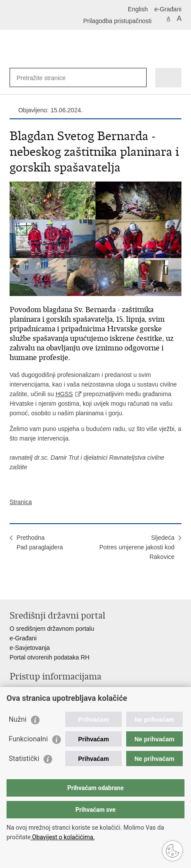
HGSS (64, 394)
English (138, 9)
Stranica (21, 502)
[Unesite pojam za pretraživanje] (48, 78)
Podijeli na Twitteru (52, 586)
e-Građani (168, 9)
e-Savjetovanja (30, 648)
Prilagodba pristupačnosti (117, 21)
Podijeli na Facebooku (33, 586)
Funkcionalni (28, 739)
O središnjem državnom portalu (52, 629)
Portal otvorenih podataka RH (50, 657)
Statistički (24, 759)
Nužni (18, 719)
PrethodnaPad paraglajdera (40, 542)
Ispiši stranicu (14, 586)
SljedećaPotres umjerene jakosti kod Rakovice (137, 547)
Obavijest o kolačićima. (62, 837)
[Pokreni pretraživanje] (138, 78)
